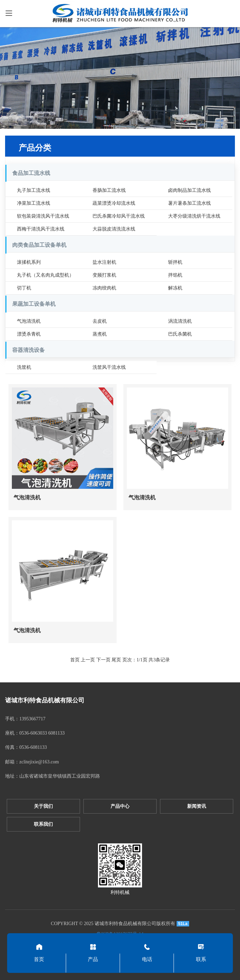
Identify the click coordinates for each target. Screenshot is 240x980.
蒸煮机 (100, 334)
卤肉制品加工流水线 (189, 190)
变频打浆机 (104, 275)
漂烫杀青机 (29, 334)
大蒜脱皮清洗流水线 (114, 229)
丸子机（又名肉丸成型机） (45, 275)
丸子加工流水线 (34, 190)
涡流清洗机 (180, 321)
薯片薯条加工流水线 (189, 203)
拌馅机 (175, 275)
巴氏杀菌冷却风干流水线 (119, 216)
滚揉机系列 (29, 262)
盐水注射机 (104, 262)
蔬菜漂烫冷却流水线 (114, 203)
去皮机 (100, 321)
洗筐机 (24, 367)
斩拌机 (175, 262)
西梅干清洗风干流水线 (41, 229)
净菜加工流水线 (34, 203)
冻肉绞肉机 (104, 288)
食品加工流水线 (31, 173)
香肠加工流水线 (109, 190)
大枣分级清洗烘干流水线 (194, 216)
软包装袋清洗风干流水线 (43, 216)
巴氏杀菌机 (180, 334)
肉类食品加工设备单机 (39, 245)
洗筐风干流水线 (109, 367)
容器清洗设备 (28, 350)
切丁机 (24, 288)
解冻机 (175, 288)
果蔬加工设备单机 (34, 304)
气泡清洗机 (29, 321)
